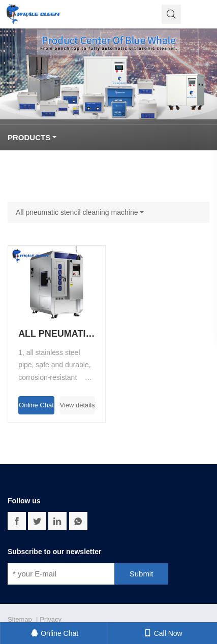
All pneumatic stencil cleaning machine (77, 212)
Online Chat (36, 405)
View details (77, 405)
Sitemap (20, 619)
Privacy (51, 619)
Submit (142, 574)
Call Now (163, 633)
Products (29, 137)
